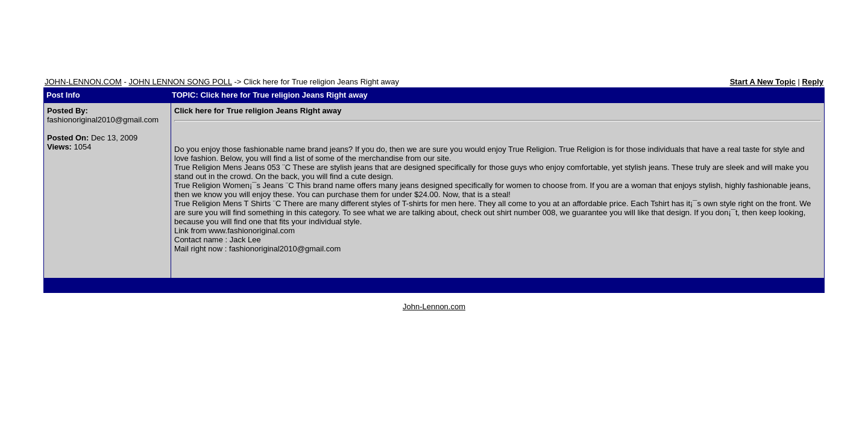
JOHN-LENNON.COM (83, 82)
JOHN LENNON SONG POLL (180, 82)
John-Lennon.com (434, 307)
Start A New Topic (763, 82)
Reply (813, 82)
